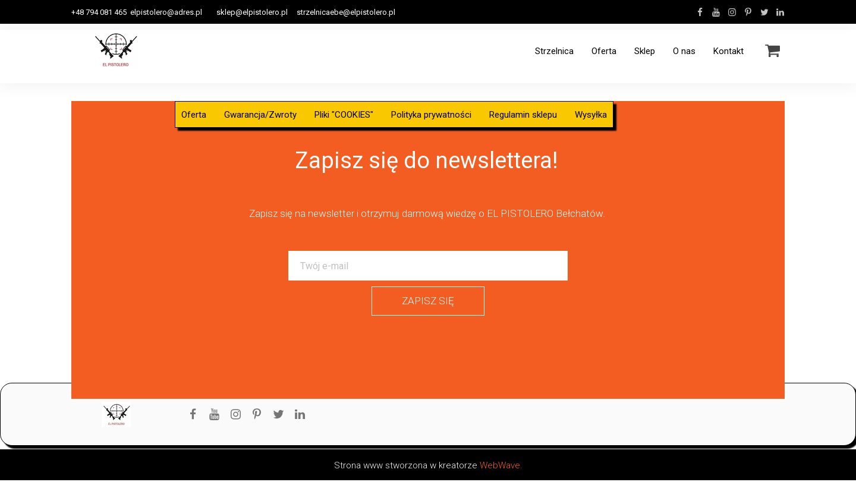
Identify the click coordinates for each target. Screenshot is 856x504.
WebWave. (501, 465)
